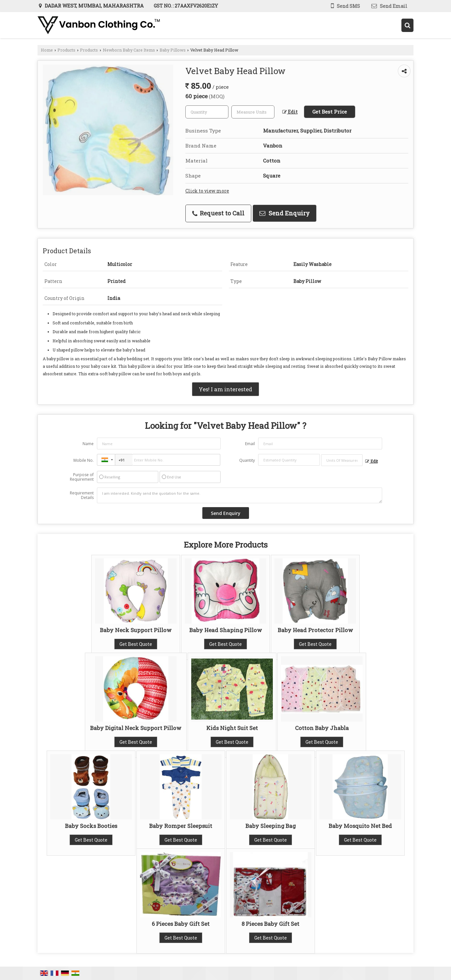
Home (47, 50)
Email (250, 444)
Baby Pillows (173, 50)
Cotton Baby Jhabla (322, 728)
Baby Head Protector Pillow (315, 630)
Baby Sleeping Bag (271, 826)
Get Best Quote (136, 644)
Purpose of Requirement (82, 477)
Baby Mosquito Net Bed (360, 826)
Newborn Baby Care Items (129, 50)
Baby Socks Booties (91, 826)
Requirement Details (82, 495)
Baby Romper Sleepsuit (181, 826)
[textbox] (253, 112)
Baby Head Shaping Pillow (226, 630)
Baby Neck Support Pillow (136, 630)
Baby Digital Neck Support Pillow (136, 728)
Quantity (247, 460)
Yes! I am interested (225, 389)
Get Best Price (330, 112)
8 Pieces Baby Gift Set (270, 924)
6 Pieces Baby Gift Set (181, 924)
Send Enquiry (285, 213)
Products (66, 50)
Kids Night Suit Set (232, 728)
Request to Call (218, 213)
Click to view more (207, 191)
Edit (290, 112)
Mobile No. (84, 460)
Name (88, 444)
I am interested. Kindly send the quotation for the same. (240, 495)
